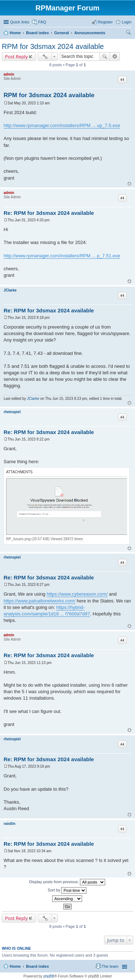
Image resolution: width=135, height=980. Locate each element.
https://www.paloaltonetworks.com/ (39, 601)
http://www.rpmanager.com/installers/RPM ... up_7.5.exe (62, 125)
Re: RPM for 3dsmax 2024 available (49, 213)
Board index (37, 33)
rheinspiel (12, 412)
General (61, 33)
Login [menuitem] (127, 22)
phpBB (49, 976)
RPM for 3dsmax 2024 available (53, 46)
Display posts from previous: (67, 882)
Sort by (67, 890)
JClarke (10, 290)
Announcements (90, 33)
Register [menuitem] (105, 22)
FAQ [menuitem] (42, 22)
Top (129, 184)
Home (15, 33)
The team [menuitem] (110, 966)
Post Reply (16, 57)
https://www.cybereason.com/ (77, 594)
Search (105, 57)
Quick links (20, 22)
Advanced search (115, 57)
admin (9, 74)
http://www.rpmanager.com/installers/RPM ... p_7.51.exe (62, 256)
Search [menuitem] (129, 33)
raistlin (10, 824)
